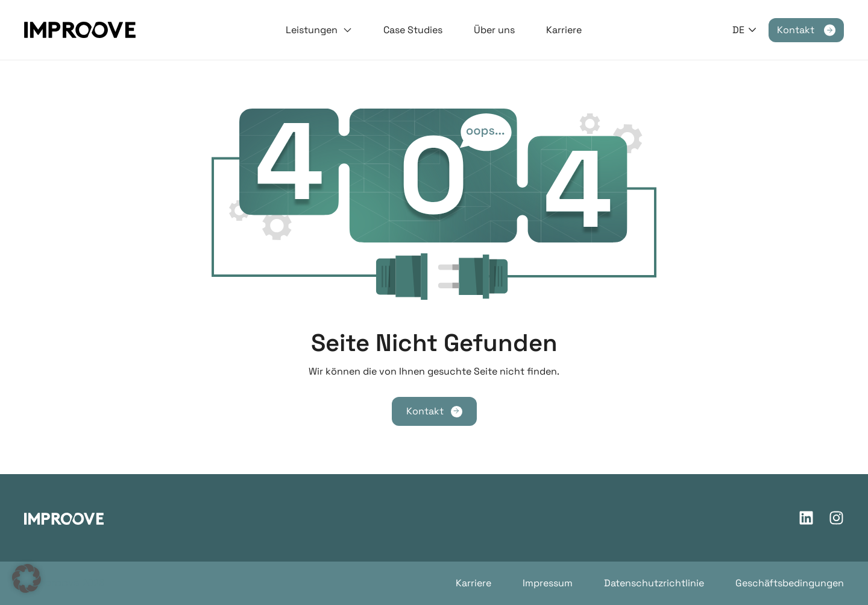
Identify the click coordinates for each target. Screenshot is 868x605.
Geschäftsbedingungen (790, 583)
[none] (744, 30)
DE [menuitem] (738, 30)
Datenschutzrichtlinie (654, 583)
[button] (27, 578)
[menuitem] (744, 30)
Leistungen (319, 30)
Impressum (548, 583)
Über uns (494, 30)
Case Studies (413, 30)
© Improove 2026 (64, 583)
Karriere (564, 30)
